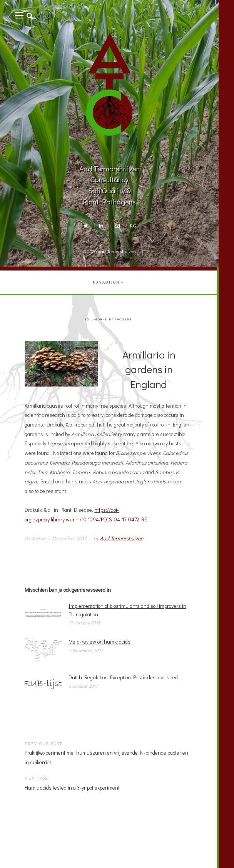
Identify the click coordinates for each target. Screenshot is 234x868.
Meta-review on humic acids (99, 642)
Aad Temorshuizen (117, 251)
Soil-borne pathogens (108, 320)
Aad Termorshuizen (122, 538)
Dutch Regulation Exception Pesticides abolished (123, 677)
